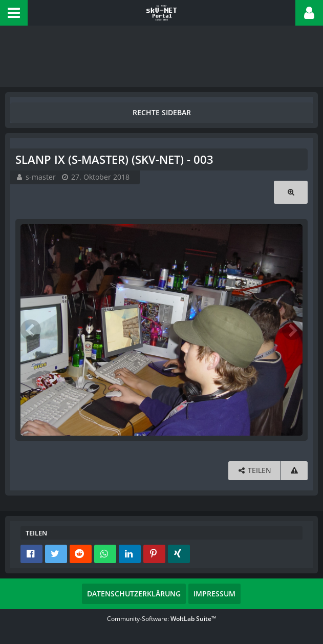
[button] (14, 13)
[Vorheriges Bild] (31, 330)
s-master (41, 177)
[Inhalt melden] (294, 471)
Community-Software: (161, 619)
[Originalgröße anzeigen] (291, 192)
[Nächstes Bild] (292, 330)
